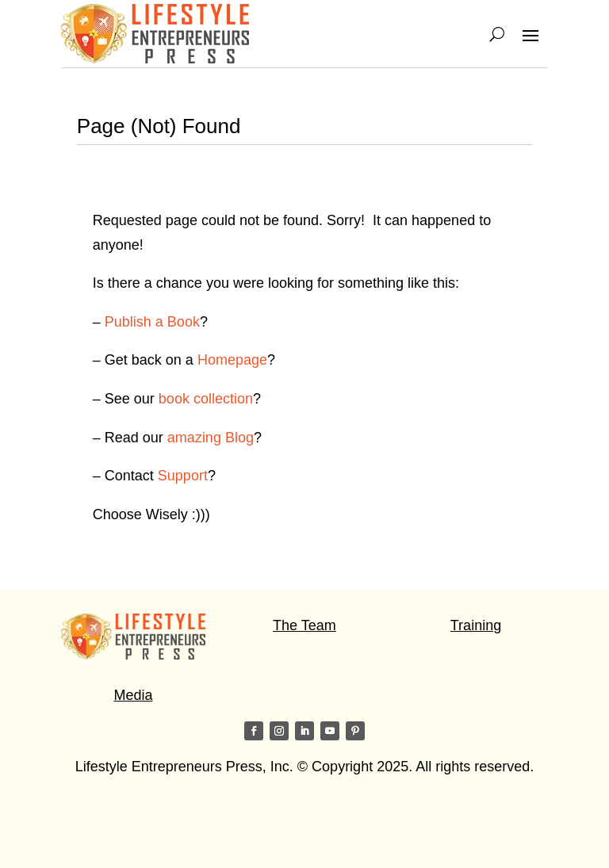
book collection (206, 399)
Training (476, 625)
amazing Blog (211, 438)
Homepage (232, 360)
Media (133, 695)
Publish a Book (152, 322)
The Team (304, 625)
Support (183, 476)
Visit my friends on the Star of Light (172, 829)
